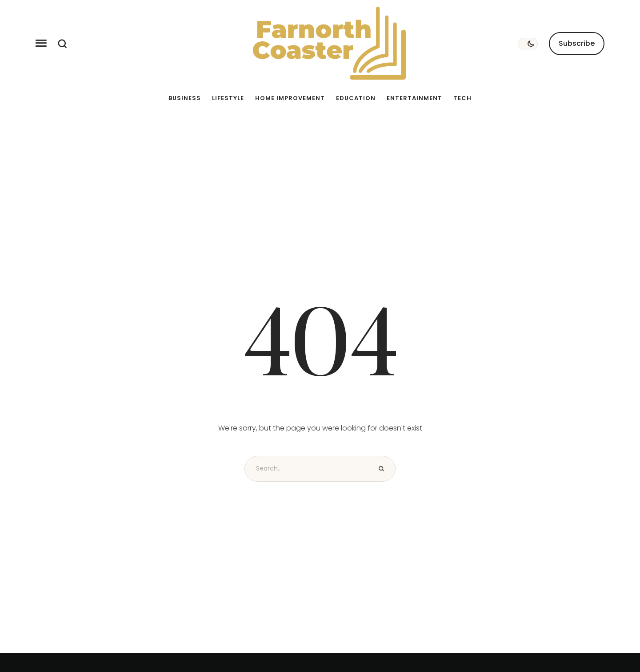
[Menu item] (185, 98)
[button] (41, 43)
